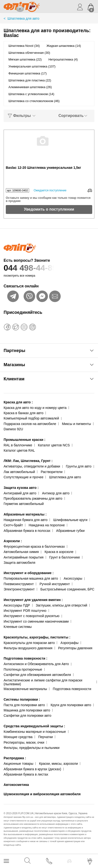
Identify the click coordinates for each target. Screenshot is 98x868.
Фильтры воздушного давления (28, 648)
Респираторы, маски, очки (24, 742)
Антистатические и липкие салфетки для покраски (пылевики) (43, 682)
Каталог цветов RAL (19, 450)
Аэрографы (69, 643)
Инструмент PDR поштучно (25, 611)
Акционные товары (18, 764)
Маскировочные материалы (25, 689)
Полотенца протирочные (23, 669)
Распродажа (15, 758)
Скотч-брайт (13, 525)
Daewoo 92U (13, 429)
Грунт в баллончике (65, 557)
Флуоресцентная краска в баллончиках (34, 546)
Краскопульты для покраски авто (29, 643)
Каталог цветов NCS (54, 445)
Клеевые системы (18, 627)
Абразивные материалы (25, 514)
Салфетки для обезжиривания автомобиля (37, 675)
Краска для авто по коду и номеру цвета (35, 408)
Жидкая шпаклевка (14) (64, 46)
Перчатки (46, 737)
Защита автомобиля (19, 563)
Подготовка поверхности (26, 658)
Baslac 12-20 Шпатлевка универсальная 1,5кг (43, 168)
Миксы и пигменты (76, 424)
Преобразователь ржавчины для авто (33, 498)
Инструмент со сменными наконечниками (36, 621)
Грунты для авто (79, 466)
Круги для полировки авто (71, 705)
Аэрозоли (13, 541)
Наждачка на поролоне (47, 525)
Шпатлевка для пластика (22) (30, 80)
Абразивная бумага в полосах (27, 531)
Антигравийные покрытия (24, 557)
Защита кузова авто (21, 488)
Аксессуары (73, 578)
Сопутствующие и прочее (23, 477)
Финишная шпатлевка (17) (28, 73)
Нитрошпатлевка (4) (63, 59)
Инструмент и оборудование (29, 573)
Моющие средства (18, 737)
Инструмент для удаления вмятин (33, 600)
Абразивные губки (70, 531)
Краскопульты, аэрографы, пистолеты (37, 637)
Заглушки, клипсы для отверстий (62, 605)
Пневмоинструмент (19, 584)
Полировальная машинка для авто (31, 578)
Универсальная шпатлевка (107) (32, 66)
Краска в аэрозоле (59, 552)
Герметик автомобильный (24, 504)
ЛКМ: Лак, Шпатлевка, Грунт (28, 461)
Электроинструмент (19, 589)
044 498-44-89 (49, 268)
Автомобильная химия (21, 552)
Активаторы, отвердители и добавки (32, 466)
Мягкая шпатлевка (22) (25, 59)
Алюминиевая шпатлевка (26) (30, 87)
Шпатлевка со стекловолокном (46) (34, 101)
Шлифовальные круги (70, 520)
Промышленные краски (24, 440)
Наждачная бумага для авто (26, 520)
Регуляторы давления (75, 648)
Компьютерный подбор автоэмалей (31, 418)
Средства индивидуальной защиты (34, 726)
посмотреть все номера (19, 276)
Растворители (52, 472)
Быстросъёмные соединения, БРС (67, 589)
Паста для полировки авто (24, 705)
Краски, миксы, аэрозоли (58, 764)
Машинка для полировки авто (27, 710)
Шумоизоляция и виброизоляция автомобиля (42, 794)
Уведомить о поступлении (49, 209)
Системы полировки (22, 699)
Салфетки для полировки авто (27, 716)
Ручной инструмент (55, 584)
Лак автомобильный (19, 472)
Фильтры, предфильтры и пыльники (32, 748)
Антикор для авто (56, 493)
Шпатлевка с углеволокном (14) (31, 94)
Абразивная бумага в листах (26, 774)
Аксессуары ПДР (17, 605)
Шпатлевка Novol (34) (24, 46)
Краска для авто (18, 402)
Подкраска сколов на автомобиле (30, 424)
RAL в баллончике (18, 445)
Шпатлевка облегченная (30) (29, 53)
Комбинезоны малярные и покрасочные (35, 732)
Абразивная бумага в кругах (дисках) (32, 769)
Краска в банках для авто (23, 413)
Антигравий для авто (20, 493)
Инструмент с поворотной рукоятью (32, 616)
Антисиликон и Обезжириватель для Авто (36, 664)
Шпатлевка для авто (65, 477)
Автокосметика (16, 785)
